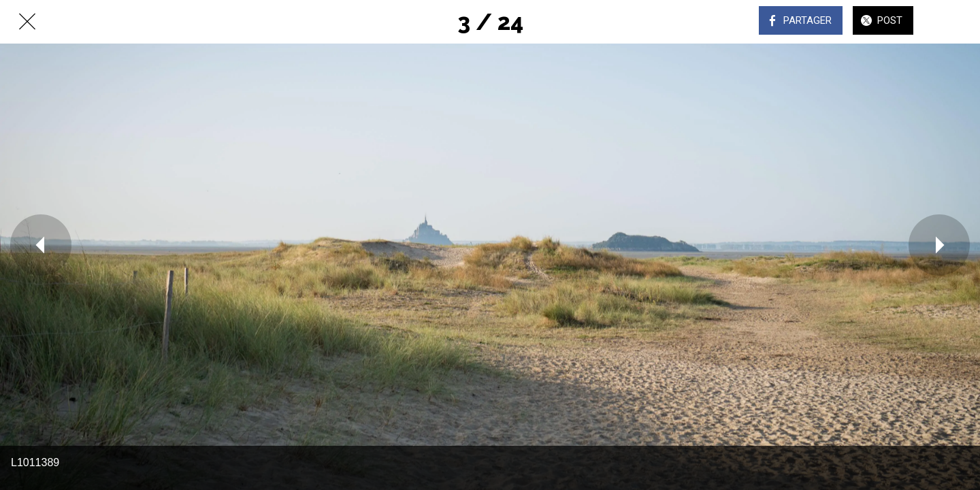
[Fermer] (27, 22)
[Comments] (953, 22)
